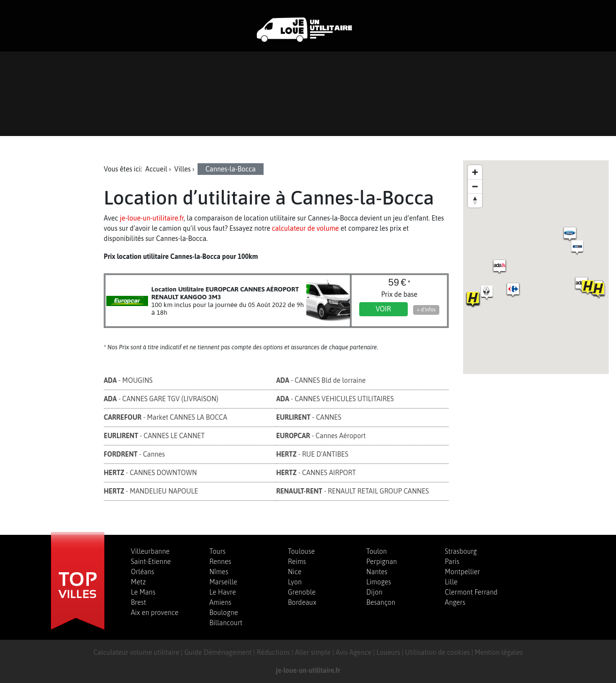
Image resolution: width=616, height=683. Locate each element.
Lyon (295, 582)
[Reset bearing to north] (475, 200)
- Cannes (134, 454)
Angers (455, 602)
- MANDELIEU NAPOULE (151, 491)
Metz (139, 582)
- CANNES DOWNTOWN (150, 473)
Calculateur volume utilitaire (136, 652)
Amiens (220, 602)
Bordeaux (302, 602)
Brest (139, 602)
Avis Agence (353, 652)
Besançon (381, 602)
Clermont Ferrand (471, 592)
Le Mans (143, 592)
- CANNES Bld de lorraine (321, 380)
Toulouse (301, 551)
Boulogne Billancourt (226, 618)
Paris (452, 562)
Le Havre (223, 592)
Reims (297, 562)
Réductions (274, 652)
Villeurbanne (150, 551)
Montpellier (462, 572)
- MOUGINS (128, 380)
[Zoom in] (475, 172)
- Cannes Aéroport (321, 436)
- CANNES (309, 417)
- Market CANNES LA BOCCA (166, 417)
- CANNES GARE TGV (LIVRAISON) (161, 399)
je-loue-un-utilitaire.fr (152, 218)
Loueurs (389, 652)
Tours (217, 551)
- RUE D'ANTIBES (312, 454)
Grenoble (302, 592)
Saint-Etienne (151, 562)
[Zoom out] (475, 186)
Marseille (223, 582)
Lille (451, 582)
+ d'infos (426, 309)
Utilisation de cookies (438, 652)
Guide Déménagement (218, 652)
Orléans (143, 572)
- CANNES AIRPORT (316, 473)
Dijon (375, 592)
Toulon (377, 551)
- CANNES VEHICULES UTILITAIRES (335, 399)
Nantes (377, 572)
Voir (383, 309)
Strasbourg (461, 551)
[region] (536, 267)
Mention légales (499, 652)
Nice (295, 572)
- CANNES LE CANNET (154, 436)
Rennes (220, 562)
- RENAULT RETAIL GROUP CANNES (353, 491)
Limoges (379, 582)
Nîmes (219, 572)
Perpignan (382, 562)
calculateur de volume (305, 228)
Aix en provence (155, 613)
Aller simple (313, 652)
